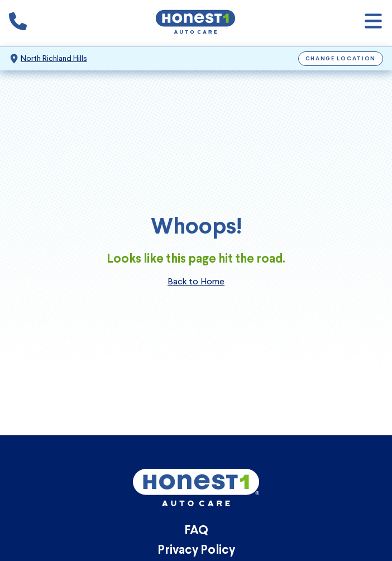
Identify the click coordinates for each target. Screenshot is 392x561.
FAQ (196, 531)
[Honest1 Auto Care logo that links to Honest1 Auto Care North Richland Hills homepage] (195, 23)
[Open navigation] (373, 23)
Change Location (341, 59)
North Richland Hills (54, 58)
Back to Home (196, 281)
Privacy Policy (196, 551)
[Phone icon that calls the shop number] (18, 23)
